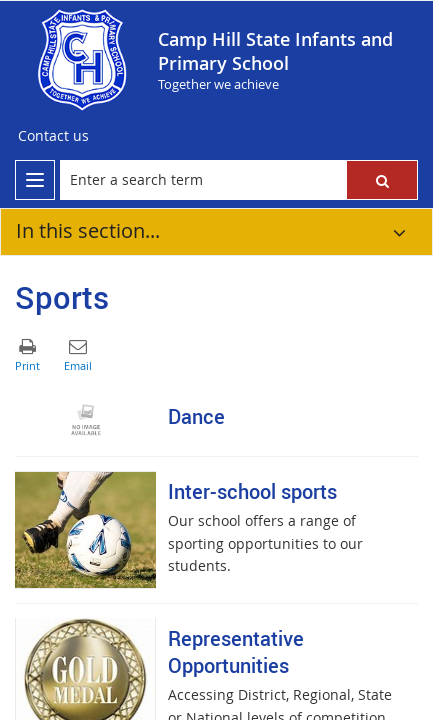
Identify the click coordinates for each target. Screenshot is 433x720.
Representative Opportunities (236, 652)
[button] (382, 180)
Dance (196, 416)
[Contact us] (53, 136)
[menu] (35, 180)
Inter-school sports (252, 491)
